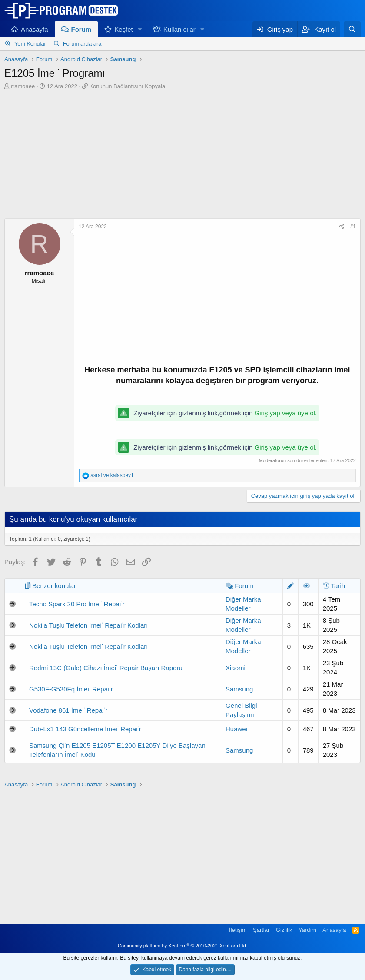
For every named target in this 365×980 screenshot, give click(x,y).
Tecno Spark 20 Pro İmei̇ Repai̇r (77, 604)
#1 (353, 227)
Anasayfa (35, 29)
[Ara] (352, 29)
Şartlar (261, 930)
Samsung (239, 689)
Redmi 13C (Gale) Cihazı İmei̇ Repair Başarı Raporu (106, 668)
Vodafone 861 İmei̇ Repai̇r (68, 710)
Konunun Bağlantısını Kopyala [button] (127, 86)
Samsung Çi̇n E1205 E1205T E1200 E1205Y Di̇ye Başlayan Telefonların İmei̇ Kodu (117, 750)
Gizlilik (284, 930)
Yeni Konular (30, 44)
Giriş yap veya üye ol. (286, 413)
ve (112, 475)
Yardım (307, 930)
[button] (140, 29)
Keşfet (124, 29)
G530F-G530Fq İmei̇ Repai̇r (71, 689)
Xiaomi (236, 668)
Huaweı (237, 729)
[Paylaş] (342, 227)
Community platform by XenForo (182, 946)
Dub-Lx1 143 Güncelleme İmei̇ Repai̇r (85, 729)
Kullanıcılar (179, 29)
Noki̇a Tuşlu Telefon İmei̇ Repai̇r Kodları (88, 625)
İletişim (238, 930)
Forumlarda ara (82, 44)
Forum (81, 29)
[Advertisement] (182, 155)
